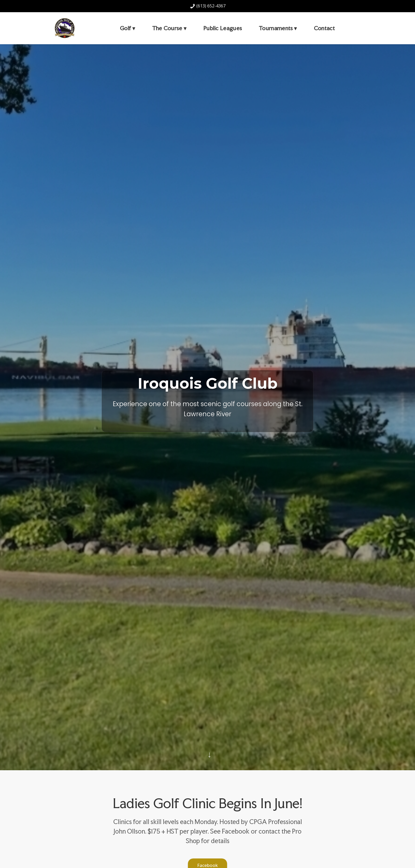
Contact (324, 28)
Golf (125, 28)
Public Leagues (223, 28)
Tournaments (276, 28)
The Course (167, 28)
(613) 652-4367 (208, 6)
